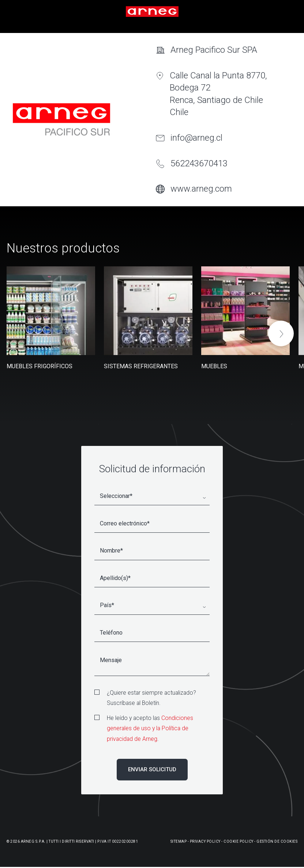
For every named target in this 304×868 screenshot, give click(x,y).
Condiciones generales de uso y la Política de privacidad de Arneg (150, 728)
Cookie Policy (239, 841)
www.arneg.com (201, 189)
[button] (281, 333)
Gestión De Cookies (277, 841)
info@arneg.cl (196, 138)
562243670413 (199, 163)
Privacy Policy (205, 841)
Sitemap (179, 841)
